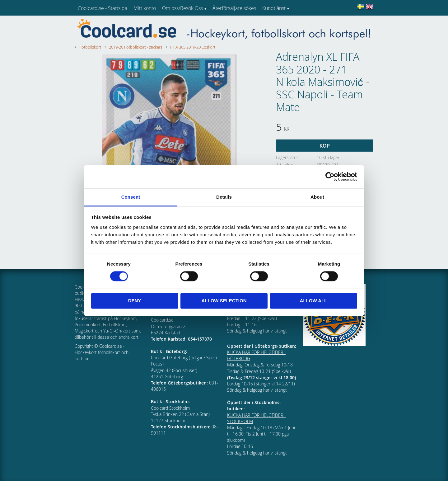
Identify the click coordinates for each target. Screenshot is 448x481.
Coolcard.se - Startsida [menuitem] (103, 8)
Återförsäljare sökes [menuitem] (234, 8)
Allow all (314, 301)
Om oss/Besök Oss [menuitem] (182, 8)
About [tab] (317, 197)
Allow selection (224, 301)
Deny (135, 301)
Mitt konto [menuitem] (145, 8)
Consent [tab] (131, 197)
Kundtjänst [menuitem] (274, 8)
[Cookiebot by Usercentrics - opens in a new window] (330, 177)
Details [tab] (224, 197)
